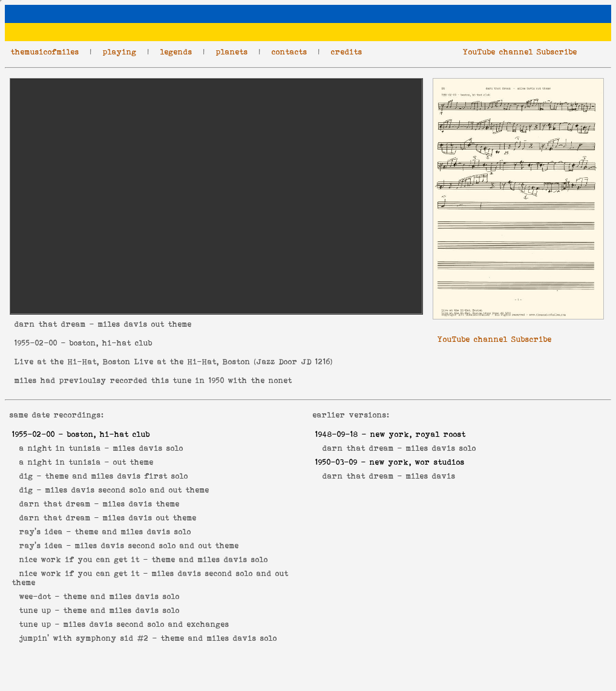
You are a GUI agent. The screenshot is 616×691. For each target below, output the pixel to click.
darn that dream (50, 324)
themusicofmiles (45, 52)
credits (347, 52)
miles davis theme (141, 504)
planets (232, 52)
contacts (290, 52)
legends (176, 52)
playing (120, 52)
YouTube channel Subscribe (520, 52)
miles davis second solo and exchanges (146, 624)
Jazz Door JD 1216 (293, 362)
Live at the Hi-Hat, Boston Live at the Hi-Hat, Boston (133, 362)
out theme (133, 462)
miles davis (431, 476)
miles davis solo (148, 448)
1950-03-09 (336, 462)
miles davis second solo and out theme (127, 490)
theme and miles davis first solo (117, 476)
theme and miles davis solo (133, 532)
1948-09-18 (337, 434)
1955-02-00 (36, 343)
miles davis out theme (150, 518)
